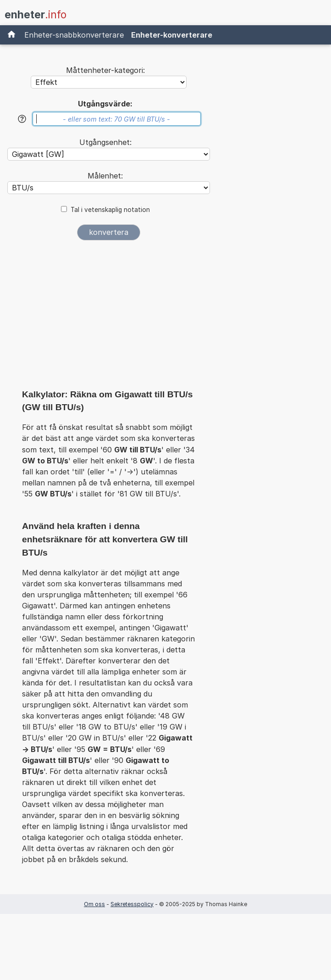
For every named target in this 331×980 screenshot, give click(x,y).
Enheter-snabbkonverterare (74, 35)
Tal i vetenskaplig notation (110, 210)
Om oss (94, 904)
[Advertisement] (109, 317)
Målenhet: (105, 176)
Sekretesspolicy (132, 904)
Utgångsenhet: (105, 142)
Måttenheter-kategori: (105, 70)
